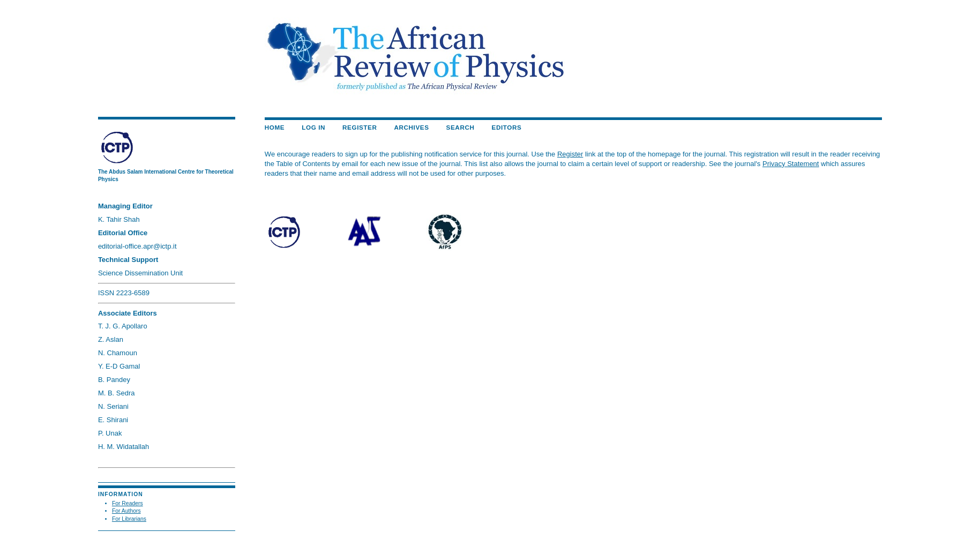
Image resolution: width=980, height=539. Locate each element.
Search (461, 127)
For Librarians (129, 519)
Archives (412, 127)
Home (275, 127)
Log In (313, 127)
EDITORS (507, 127)
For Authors (126, 511)
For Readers (128, 503)
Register (360, 127)
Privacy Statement (791, 164)
